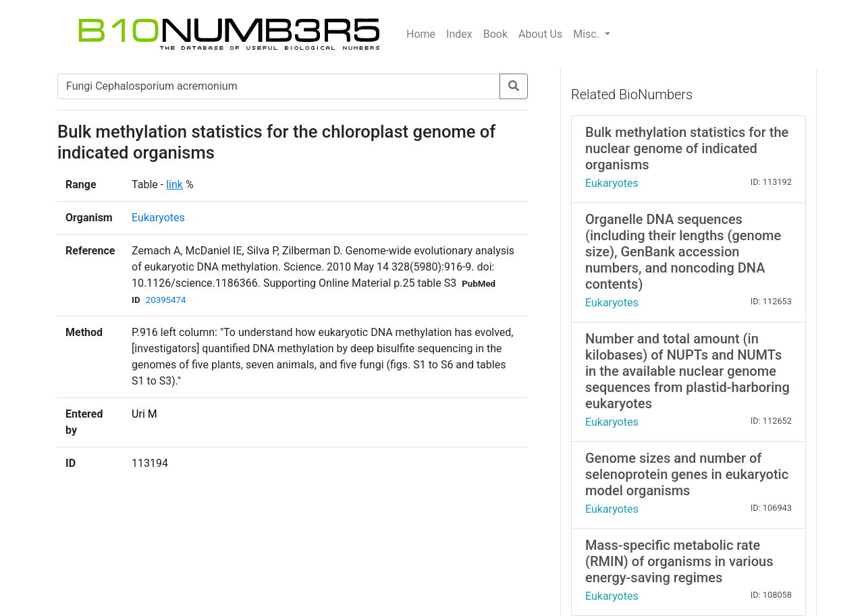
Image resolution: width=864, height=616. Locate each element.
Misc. (588, 34)
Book (495, 34)
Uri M (144, 414)
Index (459, 34)
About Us (540, 34)
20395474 (166, 300)
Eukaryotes (158, 218)
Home (421, 34)
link (174, 185)
